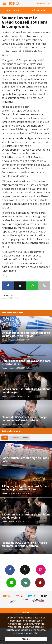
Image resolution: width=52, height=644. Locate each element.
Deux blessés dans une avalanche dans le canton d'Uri (26, 362)
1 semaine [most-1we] (15, 438)
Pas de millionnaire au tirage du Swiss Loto (25, 459)
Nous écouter (45, 3)
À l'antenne (39, 10)
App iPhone (26, 582)
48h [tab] (5, 438)
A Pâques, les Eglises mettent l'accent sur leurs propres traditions (26, 488)
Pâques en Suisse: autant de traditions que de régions (26, 391)
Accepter (26, 639)
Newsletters (11, 582)
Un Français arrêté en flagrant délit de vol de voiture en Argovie (26, 334)
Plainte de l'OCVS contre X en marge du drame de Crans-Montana (24, 419)
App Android (40, 582)
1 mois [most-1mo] (26, 438)
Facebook (10, 570)
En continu (13, 10)
